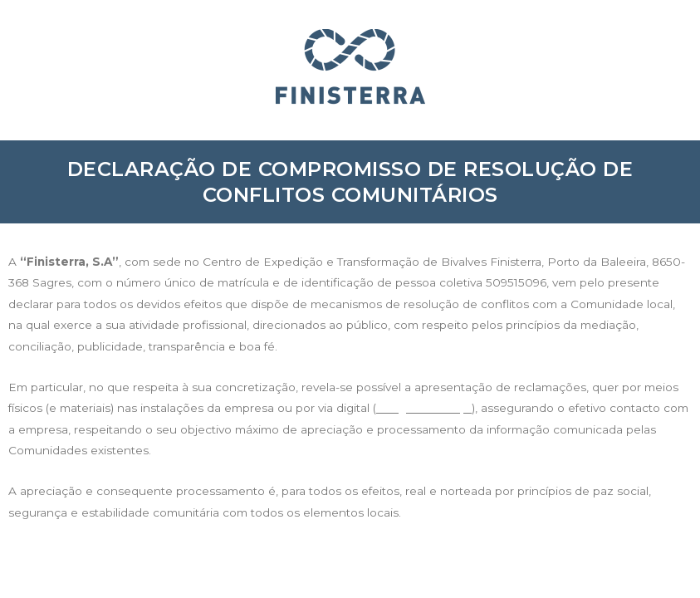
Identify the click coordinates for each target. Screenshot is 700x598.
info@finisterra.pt (424, 408)
